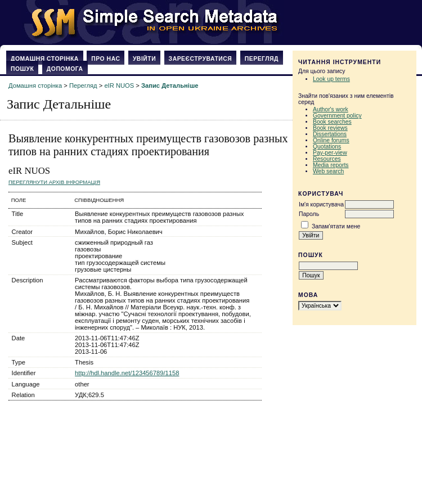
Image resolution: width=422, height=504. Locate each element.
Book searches (332, 122)
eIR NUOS (119, 85)
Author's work (331, 109)
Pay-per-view (330, 153)
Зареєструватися (201, 59)
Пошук (22, 69)
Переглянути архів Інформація (54, 182)
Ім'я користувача (321, 204)
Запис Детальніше (170, 85)
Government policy (337, 116)
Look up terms (331, 79)
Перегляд (262, 59)
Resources (327, 159)
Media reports (331, 165)
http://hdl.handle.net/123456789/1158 (127, 373)
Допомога (65, 69)
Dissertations (330, 134)
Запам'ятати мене (336, 226)
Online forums (331, 140)
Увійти (144, 59)
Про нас (105, 59)
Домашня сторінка (45, 59)
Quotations (327, 147)
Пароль (309, 214)
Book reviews (330, 128)
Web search (328, 171)
